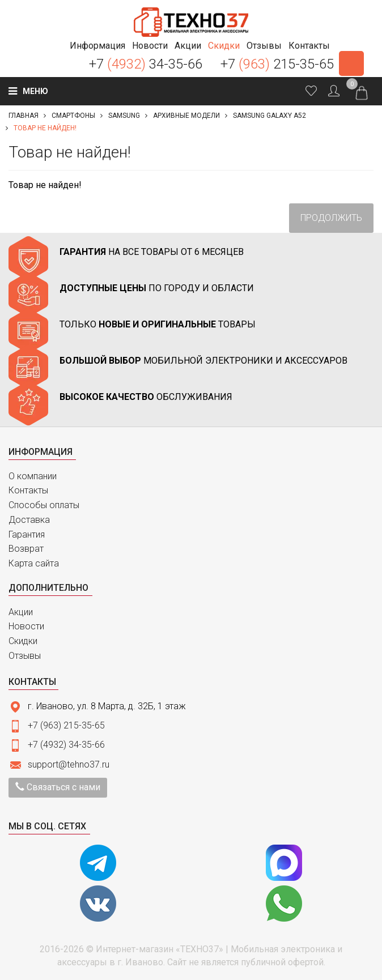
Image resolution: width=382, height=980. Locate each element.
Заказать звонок (351, 63)
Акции (21, 612)
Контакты (28, 490)
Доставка (29, 520)
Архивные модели (186, 116)
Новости (26, 626)
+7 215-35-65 (277, 64)
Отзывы (25, 656)
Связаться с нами (58, 787)
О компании (33, 476)
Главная (24, 116)
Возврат (26, 549)
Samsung (124, 116)
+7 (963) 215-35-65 (66, 725)
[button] (97, 46)
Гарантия (27, 534)
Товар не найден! (45, 128)
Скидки (23, 641)
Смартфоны (73, 116)
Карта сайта (34, 563)
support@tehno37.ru (69, 764)
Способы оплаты (44, 505)
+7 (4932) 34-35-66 (66, 745)
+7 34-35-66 (146, 64)
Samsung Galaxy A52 (269, 116)
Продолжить (331, 218)
